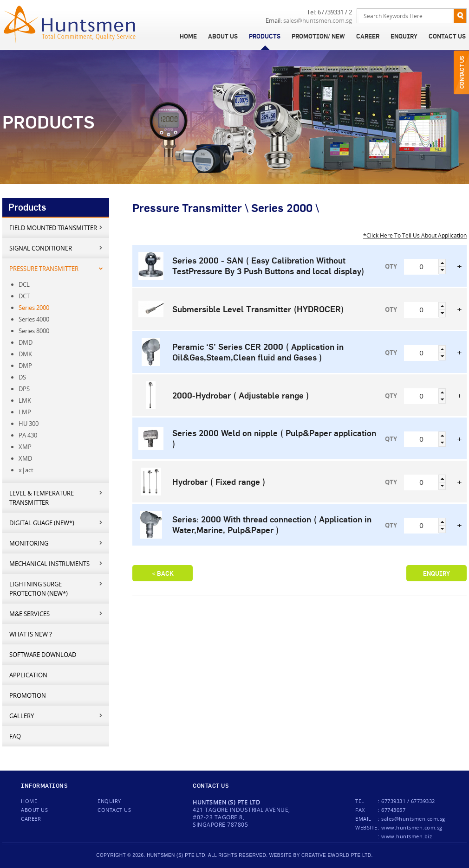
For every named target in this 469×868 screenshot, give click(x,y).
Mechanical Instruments (56, 563)
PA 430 (28, 435)
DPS (24, 389)
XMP (25, 447)
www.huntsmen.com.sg (412, 827)
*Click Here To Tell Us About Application (415, 235)
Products (265, 36)
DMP (25, 366)
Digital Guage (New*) (56, 523)
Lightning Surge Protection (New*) (56, 588)
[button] (442, 263)
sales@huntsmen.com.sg (318, 21)
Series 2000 (34, 308)
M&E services (56, 614)
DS (22, 377)
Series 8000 (34, 331)
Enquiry (404, 36)
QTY (391, 266)
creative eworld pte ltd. (337, 855)
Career (368, 36)
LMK (25, 400)
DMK (25, 354)
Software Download (43, 655)
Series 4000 (34, 319)
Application (28, 675)
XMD (25, 458)
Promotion (28, 695)
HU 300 (29, 424)
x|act (26, 470)
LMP (25, 412)
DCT (24, 296)
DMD (26, 342)
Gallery (56, 716)
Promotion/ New (318, 36)
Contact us (114, 810)
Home (188, 36)
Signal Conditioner (56, 248)
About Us (223, 36)
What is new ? (31, 634)
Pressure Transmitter (56, 268)
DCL (24, 284)
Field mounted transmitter (56, 228)
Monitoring (56, 543)
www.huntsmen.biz (407, 836)
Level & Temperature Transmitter (56, 498)
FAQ (15, 736)
